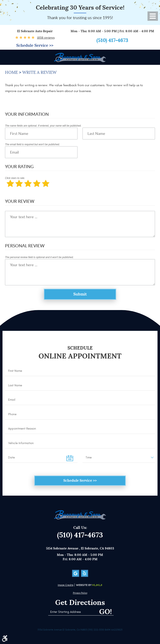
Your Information (27, 114)
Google (76, 573)
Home (11, 72)
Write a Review (39, 72)
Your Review (20, 201)
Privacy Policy (80, 593)
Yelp (85, 573)
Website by (89, 585)
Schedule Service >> (35, 46)
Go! (106, 612)
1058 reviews (46, 38)
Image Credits (66, 585)
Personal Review (25, 246)
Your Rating (19, 166)
